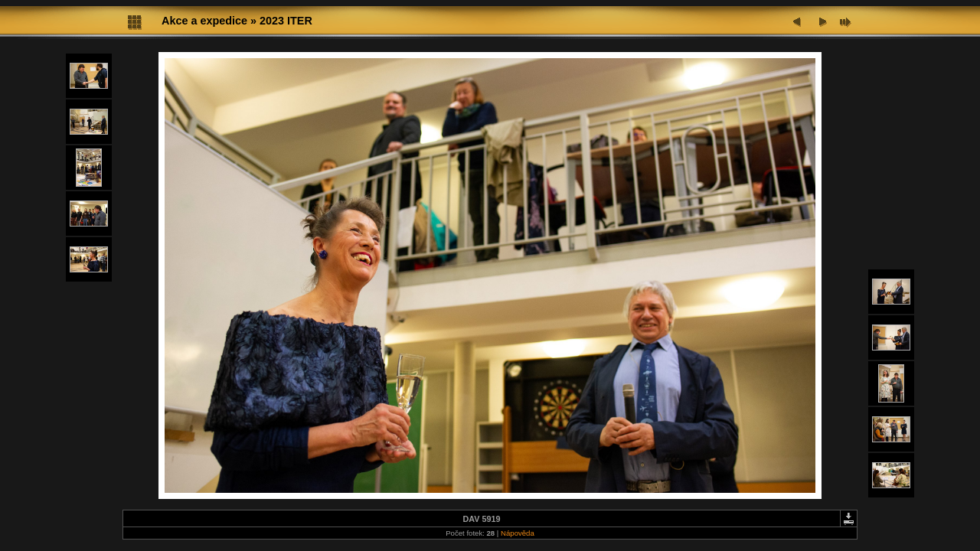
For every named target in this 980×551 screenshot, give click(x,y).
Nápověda (518, 533)
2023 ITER (286, 21)
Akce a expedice (204, 21)
